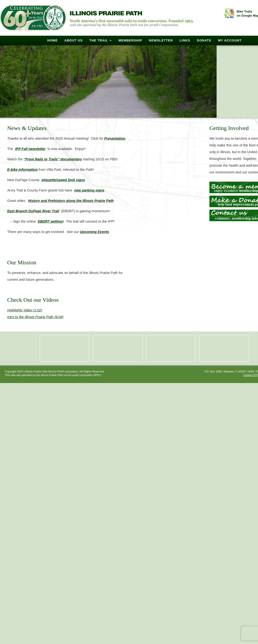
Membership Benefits (64, 348)
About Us (74, 40)
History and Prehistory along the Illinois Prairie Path (71, 201)
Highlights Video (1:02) (25, 310)
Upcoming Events (95, 232)
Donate (204, 40)
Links (185, 40)
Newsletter (161, 40)
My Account (230, 40)
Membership (130, 40)
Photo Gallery (118, 348)
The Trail (99, 40)
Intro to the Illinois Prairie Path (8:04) (35, 317)
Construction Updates (224, 348)
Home (53, 40)
